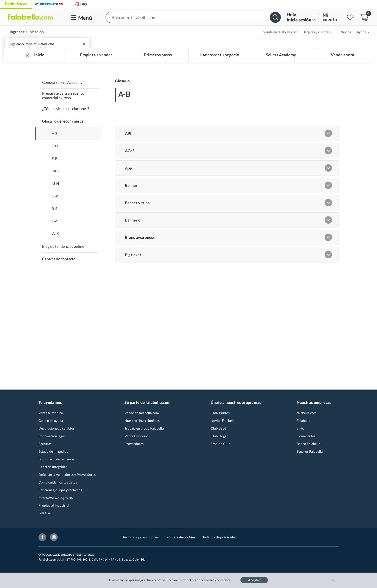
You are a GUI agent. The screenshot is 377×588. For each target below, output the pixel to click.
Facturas (45, 446)
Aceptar (254, 580)
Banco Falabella (308, 446)
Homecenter (306, 438)
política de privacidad (201, 580)
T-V (54, 224)
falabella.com (307, 415)
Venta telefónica (51, 415)
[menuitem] (315, 32)
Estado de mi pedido (53, 454)
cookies (225, 580)
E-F (54, 161)
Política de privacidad (220, 539)
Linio (300, 430)
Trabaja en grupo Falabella (144, 430)
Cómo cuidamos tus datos (58, 484)
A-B (55, 136)
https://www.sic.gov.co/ (56, 500)
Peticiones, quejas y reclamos (60, 492)
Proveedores (134, 446)
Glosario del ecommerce (63, 123)
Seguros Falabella (310, 454)
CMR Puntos (220, 415)
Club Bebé (218, 430)
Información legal (52, 438)
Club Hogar (219, 438)
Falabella (303, 423)
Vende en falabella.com (280, 32)
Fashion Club (220, 446)
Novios (346, 32)
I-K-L (56, 173)
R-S (54, 211)
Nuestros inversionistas (142, 423)
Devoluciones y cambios (57, 430)
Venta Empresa (136, 438)
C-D (55, 148)
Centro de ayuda (51, 423)
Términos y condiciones (141, 539)
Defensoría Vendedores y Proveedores (67, 477)
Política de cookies (181, 539)
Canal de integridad (53, 469)
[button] (193, 17)
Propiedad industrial (54, 507)
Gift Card (45, 515)
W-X (55, 236)
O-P (55, 199)
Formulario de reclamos (56, 461)
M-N (55, 186)
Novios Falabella (223, 423)
